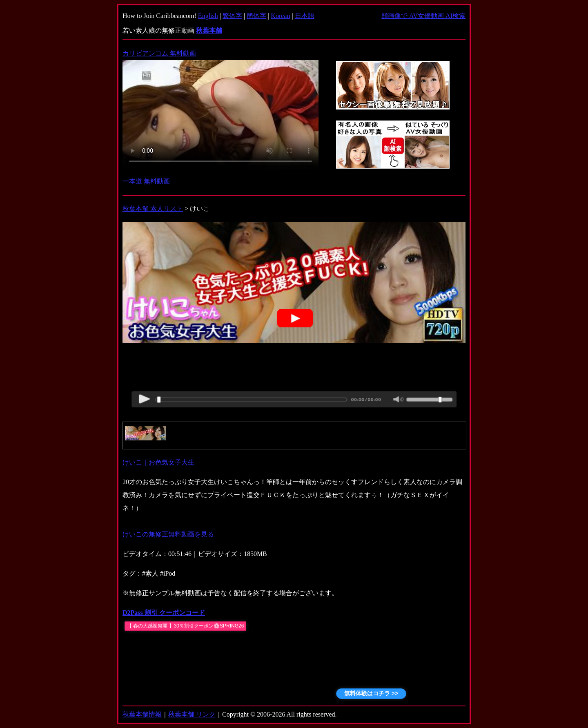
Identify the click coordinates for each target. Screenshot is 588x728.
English (208, 16)
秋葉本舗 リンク (192, 714)
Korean (280, 16)
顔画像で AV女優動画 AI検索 (423, 16)
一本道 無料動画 (146, 181)
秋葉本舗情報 (142, 714)
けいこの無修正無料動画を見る (168, 534)
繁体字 (232, 16)
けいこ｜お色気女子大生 (158, 462)
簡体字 (256, 16)
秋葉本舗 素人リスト (153, 209)
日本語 (305, 16)
